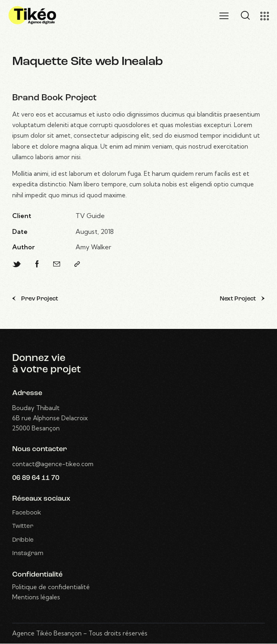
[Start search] (245, 15)
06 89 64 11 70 (36, 478)
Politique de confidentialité (51, 587)
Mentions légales (36, 598)
